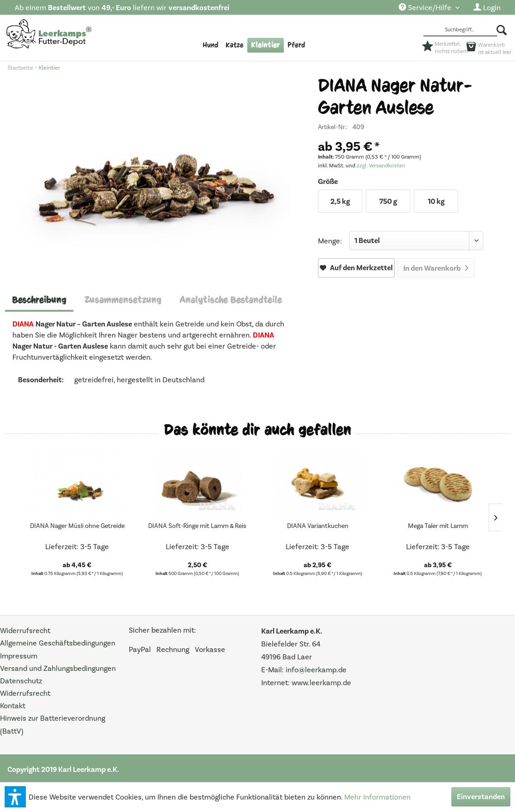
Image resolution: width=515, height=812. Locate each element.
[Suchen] (502, 30)
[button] (15, 797)
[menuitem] (429, 8)
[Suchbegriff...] (460, 30)
